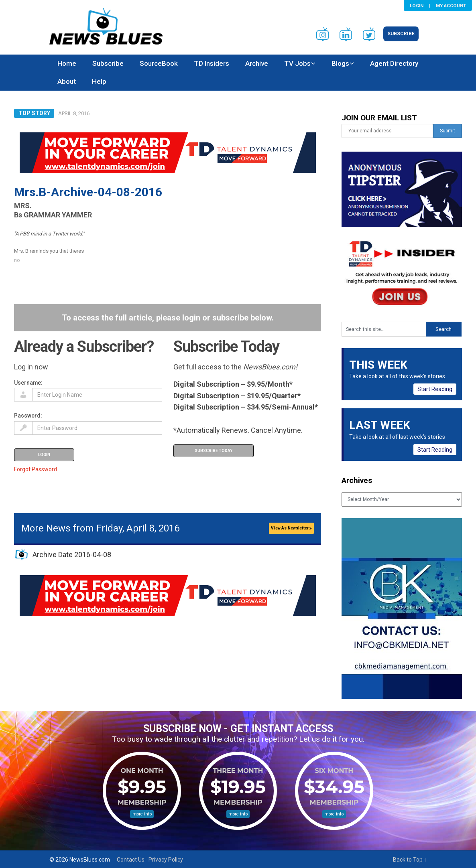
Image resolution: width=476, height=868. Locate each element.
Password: (28, 416)
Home (67, 63)
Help (99, 81)
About (67, 81)
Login (417, 6)
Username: (28, 383)
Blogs (340, 63)
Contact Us (131, 860)
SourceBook (159, 63)
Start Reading (435, 389)
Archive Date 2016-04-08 (72, 555)
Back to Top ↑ (410, 860)
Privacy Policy (166, 860)
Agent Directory (394, 63)
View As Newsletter (291, 528)
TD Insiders (212, 63)
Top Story (34, 113)
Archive (257, 63)
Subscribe (401, 34)
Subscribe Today (214, 451)
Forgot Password (36, 469)
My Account (451, 6)
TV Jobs (297, 63)
